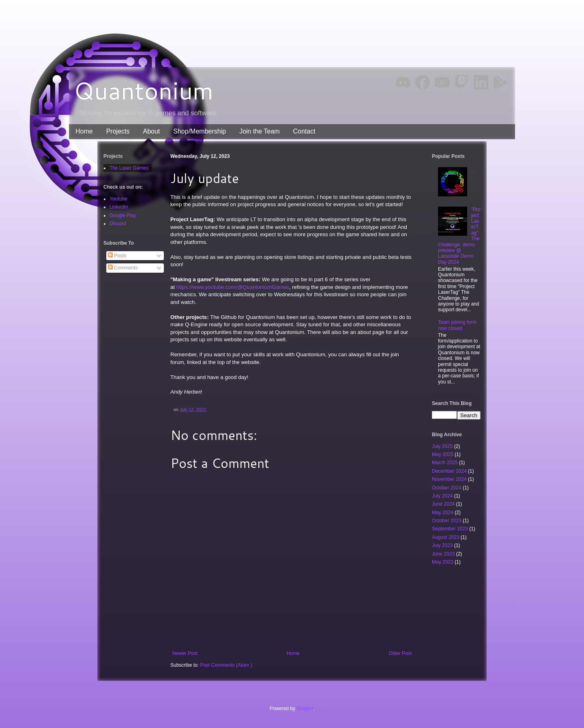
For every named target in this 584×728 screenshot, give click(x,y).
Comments (123, 268)
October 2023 (447, 521)
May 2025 (443, 454)
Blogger (305, 709)
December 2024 (450, 471)
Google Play (123, 215)
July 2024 (443, 496)
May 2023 (443, 562)
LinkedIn (119, 207)
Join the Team (259, 131)
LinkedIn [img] (481, 82)
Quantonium (144, 90)
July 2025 (443, 446)
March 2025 (446, 463)
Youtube (118, 199)
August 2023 (446, 537)
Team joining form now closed (457, 325)
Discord (118, 224)
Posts (117, 256)
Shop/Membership (200, 131)
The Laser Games (129, 168)
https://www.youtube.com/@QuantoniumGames (233, 287)
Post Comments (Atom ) (226, 665)
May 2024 (443, 513)
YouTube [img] (442, 82)
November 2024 (450, 479)
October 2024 (447, 488)
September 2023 (451, 529)
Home (84, 131)
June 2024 (444, 504)
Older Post (400, 653)
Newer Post (185, 653)
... (473, 170)
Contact (304, 131)
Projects (118, 131)
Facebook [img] (423, 82)
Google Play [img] (500, 82)
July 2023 (443, 545)
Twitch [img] (462, 82)
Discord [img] (403, 82)
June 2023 (444, 554)
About (151, 131)
